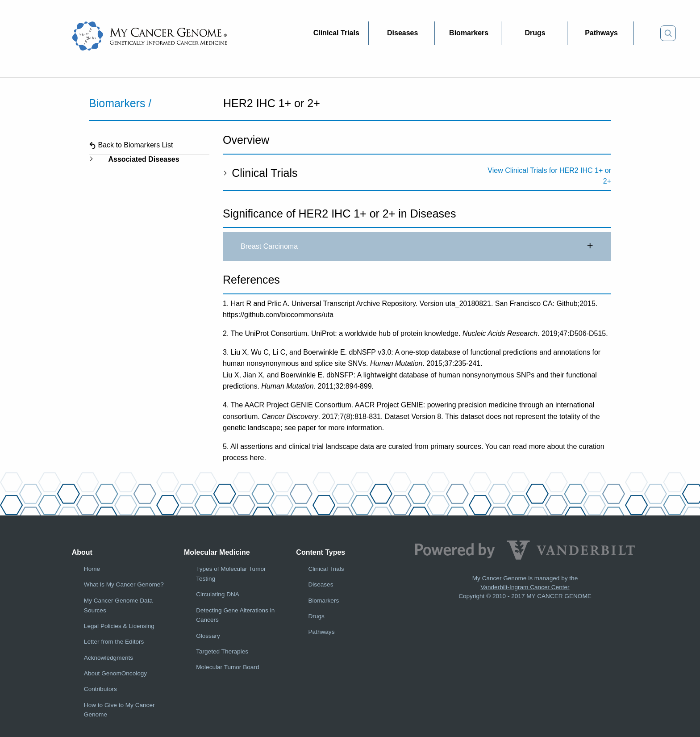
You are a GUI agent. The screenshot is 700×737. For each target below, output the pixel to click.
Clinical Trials (260, 173)
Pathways (322, 632)
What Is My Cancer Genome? (124, 584)
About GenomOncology (115, 673)
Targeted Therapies (222, 651)
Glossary (208, 636)
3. (226, 352)
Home (92, 569)
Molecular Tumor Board (227, 667)
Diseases (321, 584)
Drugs (317, 616)
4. (226, 405)
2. (226, 333)
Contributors (100, 689)
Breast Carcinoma (417, 247)
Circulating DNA (218, 594)
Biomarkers (324, 601)
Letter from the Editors (114, 642)
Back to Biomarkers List (131, 145)
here (257, 458)
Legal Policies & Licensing (119, 626)
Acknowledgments (108, 658)
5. (226, 446)
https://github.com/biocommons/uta (278, 315)
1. (226, 304)
